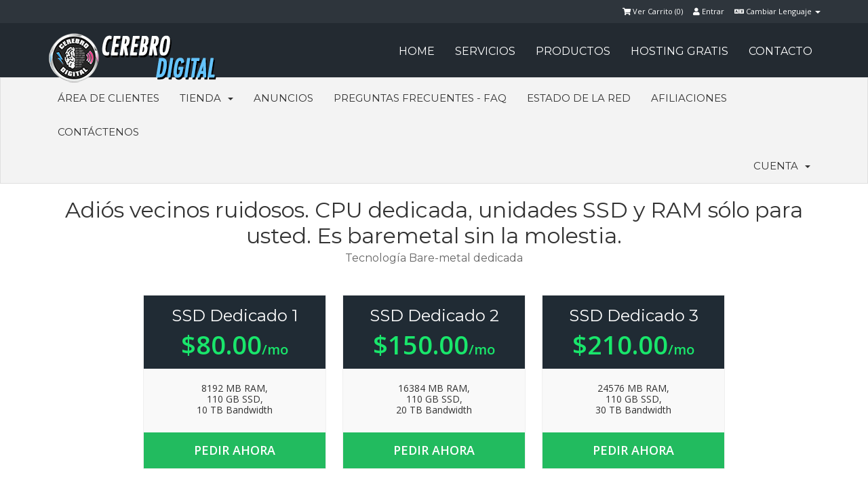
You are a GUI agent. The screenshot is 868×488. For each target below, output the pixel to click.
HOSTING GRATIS (679, 51)
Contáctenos (98, 132)
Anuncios (283, 98)
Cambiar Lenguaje (777, 11)
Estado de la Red (579, 98)
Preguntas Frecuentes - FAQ (420, 98)
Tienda (206, 98)
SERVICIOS (485, 51)
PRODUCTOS (573, 51)
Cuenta (782, 166)
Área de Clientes (108, 98)
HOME (417, 51)
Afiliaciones (689, 98)
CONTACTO (781, 51)
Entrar (709, 11)
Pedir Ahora (235, 450)
